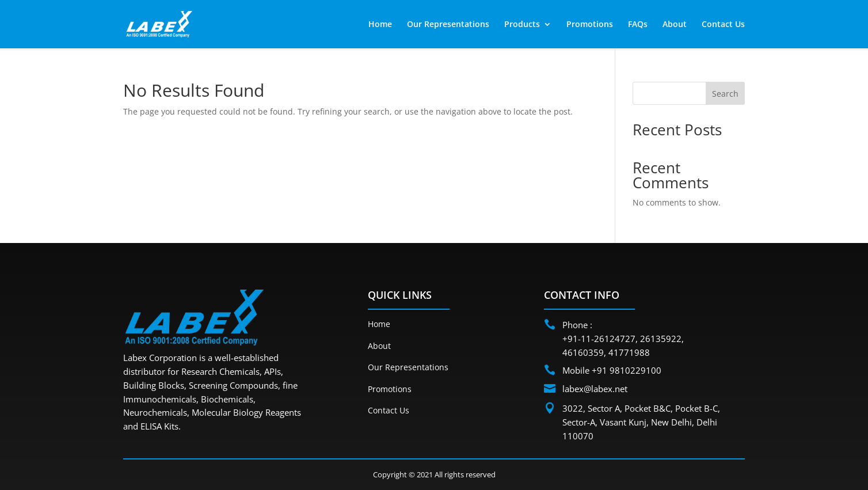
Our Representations (448, 25)
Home (380, 25)
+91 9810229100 (627, 370)
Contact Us (723, 25)
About (675, 25)
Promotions (590, 25)
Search (725, 94)
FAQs (638, 25)
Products (522, 25)
